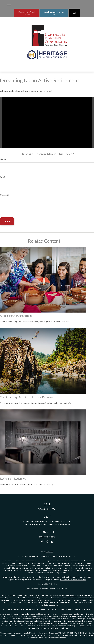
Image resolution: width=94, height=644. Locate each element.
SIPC (75, 595)
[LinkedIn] (52, 542)
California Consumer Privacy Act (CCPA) (77, 577)
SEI (74, 13)
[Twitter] (47, 542)
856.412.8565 (50, 509)
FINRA (70, 595)
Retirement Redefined (13, 479)
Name (3, 159)
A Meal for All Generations (16, 316)
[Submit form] (7, 221)
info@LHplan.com (47, 537)
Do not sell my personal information (73, 580)
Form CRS (49, 552)
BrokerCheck (70, 556)
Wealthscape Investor (54, 13)
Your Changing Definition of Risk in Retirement (28, 397)
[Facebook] (42, 542)
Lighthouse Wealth (27, 13)
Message (4, 195)
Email (3, 177)
